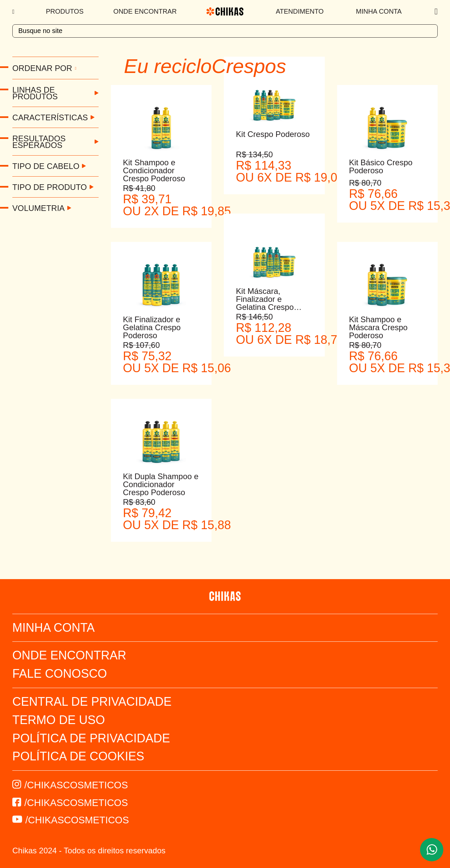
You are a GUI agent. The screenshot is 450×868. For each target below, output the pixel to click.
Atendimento (300, 11)
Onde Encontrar (145, 11)
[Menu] (14, 12)
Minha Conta (379, 11)
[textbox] (225, 31)
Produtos (65, 11)
